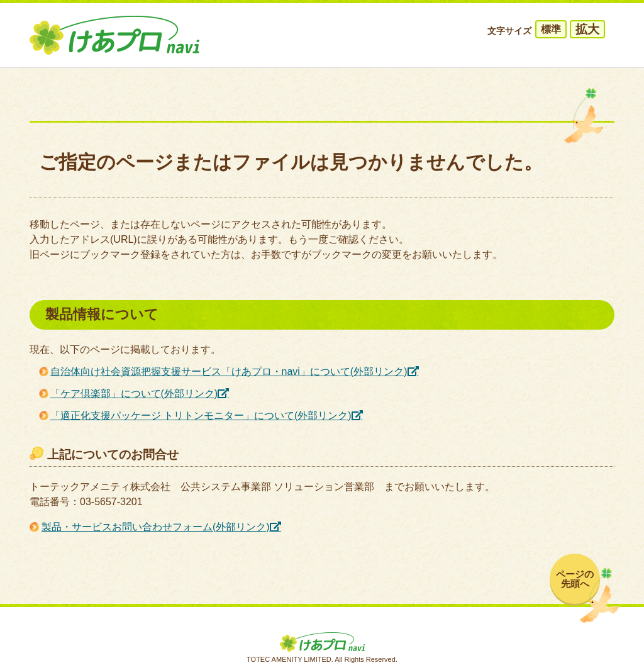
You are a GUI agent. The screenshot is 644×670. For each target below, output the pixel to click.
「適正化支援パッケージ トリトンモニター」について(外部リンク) (201, 416)
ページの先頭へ (575, 579)
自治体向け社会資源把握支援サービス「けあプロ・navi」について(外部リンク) (229, 371)
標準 (551, 29)
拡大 (587, 29)
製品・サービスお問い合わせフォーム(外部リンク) (156, 527)
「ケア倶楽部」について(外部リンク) (134, 394)
